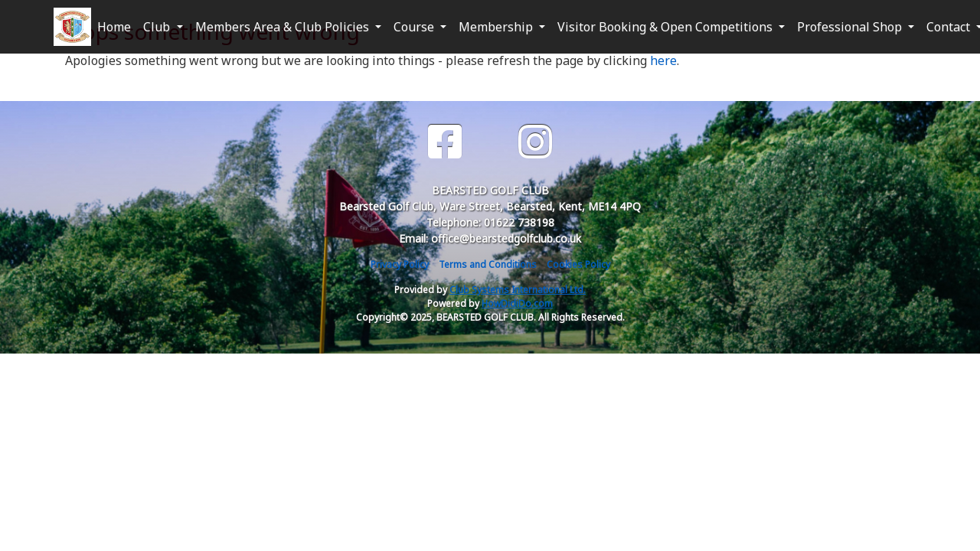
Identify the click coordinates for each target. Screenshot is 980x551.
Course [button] (415, 27)
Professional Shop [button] (851, 27)
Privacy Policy (400, 264)
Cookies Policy (578, 264)
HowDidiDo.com (517, 303)
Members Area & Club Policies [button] (284, 27)
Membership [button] (497, 27)
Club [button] (158, 27)
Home (114, 27)
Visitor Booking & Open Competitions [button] (666, 27)
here (663, 60)
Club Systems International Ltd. (518, 290)
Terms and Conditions (488, 264)
